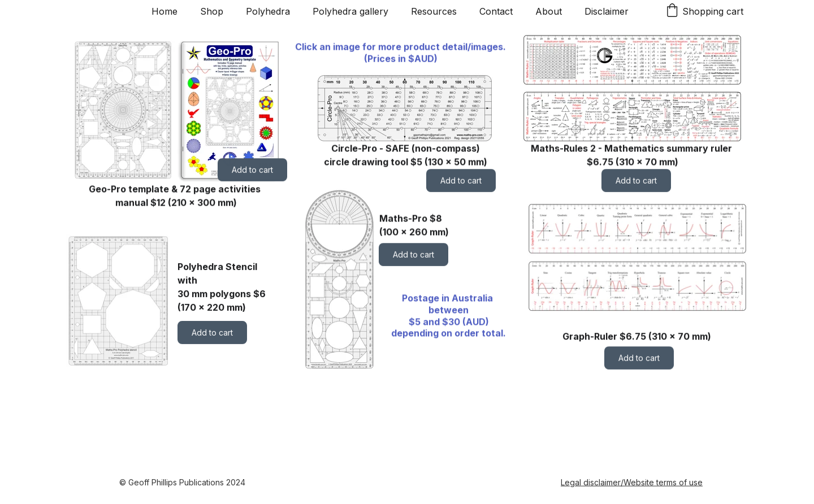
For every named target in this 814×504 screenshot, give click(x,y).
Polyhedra (268, 11)
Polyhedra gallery (350, 11)
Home (164, 11)
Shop (212, 11)
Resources (434, 11)
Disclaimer (607, 11)
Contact (496, 11)
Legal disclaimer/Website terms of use (632, 483)
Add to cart (252, 170)
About (549, 11)
